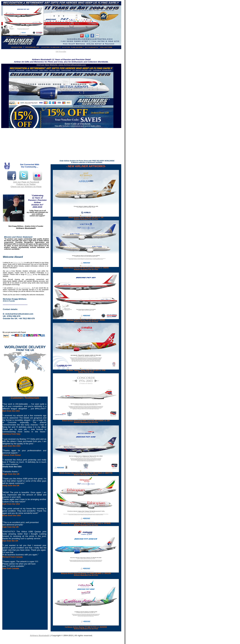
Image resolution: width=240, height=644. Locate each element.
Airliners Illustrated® (40, 635)
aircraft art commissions (22, 288)
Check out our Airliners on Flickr (26, 187)
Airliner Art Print (19, 263)
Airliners (30, 274)
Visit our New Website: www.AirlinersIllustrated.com (61, 65)
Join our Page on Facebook (26, 182)
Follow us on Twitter (26, 184)
